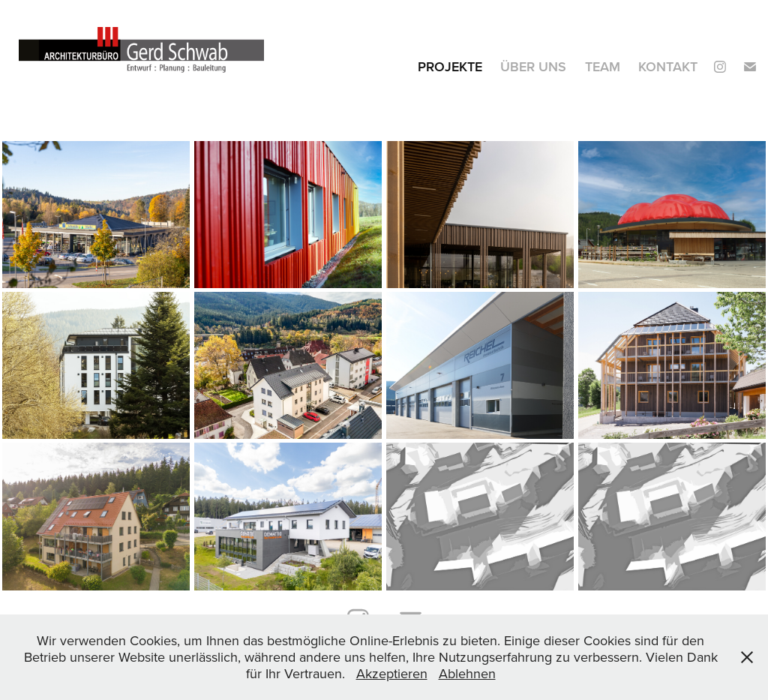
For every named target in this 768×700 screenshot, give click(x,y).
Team (603, 66)
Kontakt (668, 66)
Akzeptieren (392, 673)
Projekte (450, 66)
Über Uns (533, 66)
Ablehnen (467, 673)
